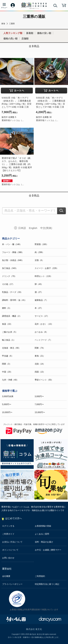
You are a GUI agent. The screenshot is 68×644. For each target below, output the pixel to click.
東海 (3, 24)
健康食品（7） (41, 300)
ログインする (8, 526)
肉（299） (39, 252)
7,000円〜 (39, 404)
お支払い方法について (12, 542)
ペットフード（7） (43, 340)
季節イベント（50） (44, 380)
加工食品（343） (10, 268)
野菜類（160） (41, 244)
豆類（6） (39, 260)
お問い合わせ (8, 558)
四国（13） (40, 372)
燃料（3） (7, 308)
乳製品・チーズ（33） (12, 292)
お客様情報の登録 (43, 526)
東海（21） (40, 356)
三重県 (12, 24)
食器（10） (7, 324)
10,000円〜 (7, 412)
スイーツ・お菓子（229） (47, 268)
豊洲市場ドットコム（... (13, 120)
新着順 (30, 33)
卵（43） (39, 284)
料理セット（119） (43, 276)
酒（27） (39, 292)
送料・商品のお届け (44, 542)
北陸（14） (40, 364)
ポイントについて (10, 550)
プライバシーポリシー (12, 584)
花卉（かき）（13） (44, 324)
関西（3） (7, 364)
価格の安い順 (44, 33)
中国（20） (7, 372)
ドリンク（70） (9, 276)
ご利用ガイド (8, 534)
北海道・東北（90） (11, 348)
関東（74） (40, 348)
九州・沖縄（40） (10, 380)
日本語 (22, 228)
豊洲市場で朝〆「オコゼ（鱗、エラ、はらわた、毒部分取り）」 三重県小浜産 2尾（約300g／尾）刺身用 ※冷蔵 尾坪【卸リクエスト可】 (17, 164)
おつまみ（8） (41, 332)
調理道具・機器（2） (12, 316)
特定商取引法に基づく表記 (47, 584)
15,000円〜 (40, 412)
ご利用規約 (40, 576)
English (33, 228)
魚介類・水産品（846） (13, 260)
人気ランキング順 (13, 33)
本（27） (39, 308)
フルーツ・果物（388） (13, 252)
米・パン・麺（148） (12, 244)
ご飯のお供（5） (10, 332)
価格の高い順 (10, 38)
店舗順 (25, 38)
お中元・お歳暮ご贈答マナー (48, 550)
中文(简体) (46, 228)
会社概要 (6, 576)
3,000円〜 (39, 396)
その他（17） (8, 284)
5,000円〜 (7, 404)
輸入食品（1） (9, 340)
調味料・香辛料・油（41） (14, 300)
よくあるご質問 (42, 534)
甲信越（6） (8, 356)
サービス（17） (42, 316)
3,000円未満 (8, 396)
